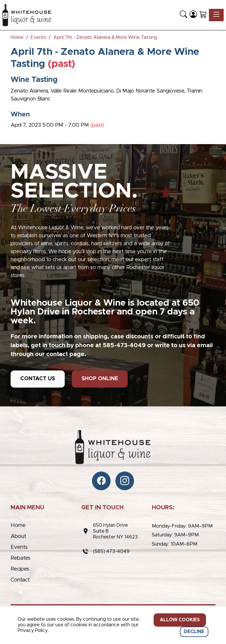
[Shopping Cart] (203, 15)
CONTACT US (38, 379)
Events (19, 547)
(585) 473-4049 (111, 551)
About (18, 536)
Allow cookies (180, 620)
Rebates (20, 558)
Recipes (20, 569)
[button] (183, 15)
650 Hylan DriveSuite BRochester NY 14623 (115, 531)
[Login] (193, 15)
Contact (20, 580)
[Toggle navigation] (216, 15)
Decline (194, 632)
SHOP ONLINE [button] (100, 379)
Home (18, 526)
